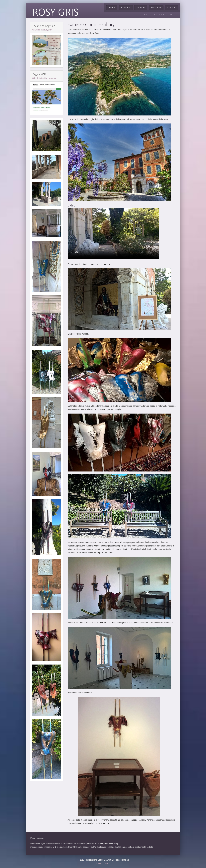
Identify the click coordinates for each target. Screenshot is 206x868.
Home (112, 8)
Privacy (99, 863)
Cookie (107, 863)
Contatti (172, 8)
